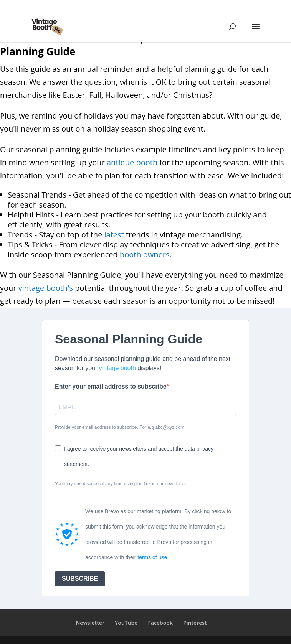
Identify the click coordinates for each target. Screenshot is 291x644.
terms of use (152, 557)
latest (114, 235)
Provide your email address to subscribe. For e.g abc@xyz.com (120, 427)
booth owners (145, 254)
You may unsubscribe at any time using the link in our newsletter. (121, 484)
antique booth (132, 162)
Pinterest (195, 623)
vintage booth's (46, 288)
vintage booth (117, 368)
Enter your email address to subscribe (111, 386)
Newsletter (90, 623)
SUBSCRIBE (80, 579)
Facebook (160, 623)
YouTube (126, 623)
